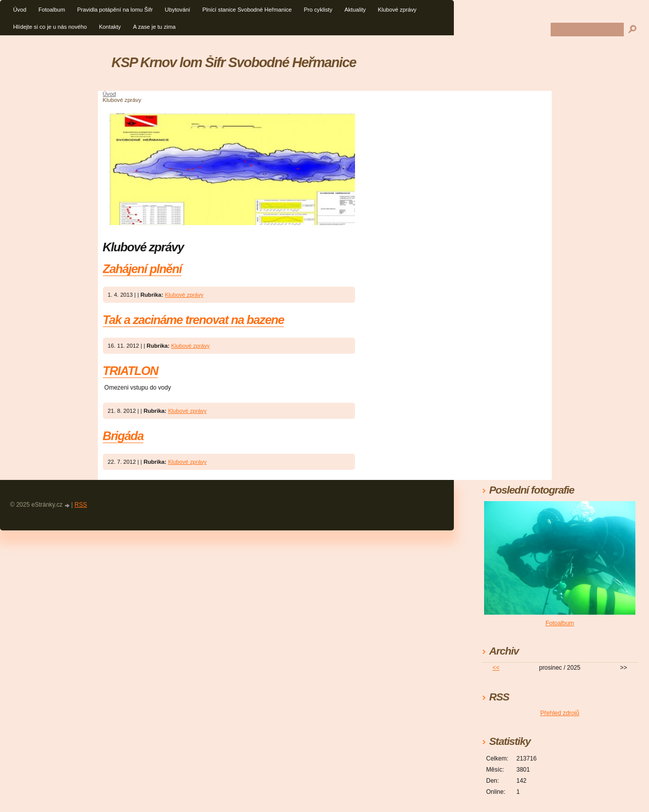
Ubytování (178, 10)
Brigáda (123, 436)
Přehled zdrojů (559, 713)
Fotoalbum (52, 10)
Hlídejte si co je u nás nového (50, 27)
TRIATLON (131, 371)
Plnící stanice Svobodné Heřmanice (247, 10)
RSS (81, 505)
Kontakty (110, 27)
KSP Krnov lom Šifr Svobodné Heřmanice (234, 62)
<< (496, 668)
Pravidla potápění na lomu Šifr (115, 10)
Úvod (20, 10)
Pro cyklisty (318, 10)
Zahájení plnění (142, 269)
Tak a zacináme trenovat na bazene (194, 320)
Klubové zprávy (397, 10)
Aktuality (355, 10)
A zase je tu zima (155, 27)
